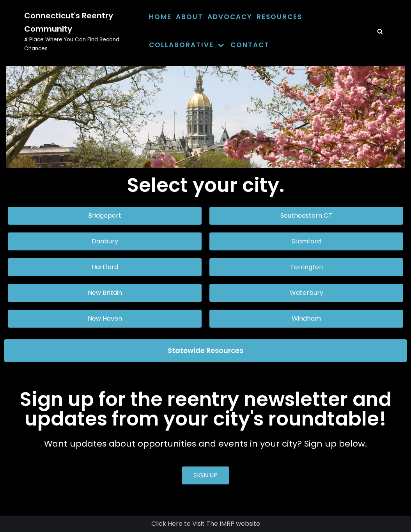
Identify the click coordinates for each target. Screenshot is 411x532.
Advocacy (230, 17)
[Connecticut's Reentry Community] (81, 31)
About (190, 17)
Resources (279, 17)
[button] (105, 216)
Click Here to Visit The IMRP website (206, 524)
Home (160, 17)
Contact (250, 45)
